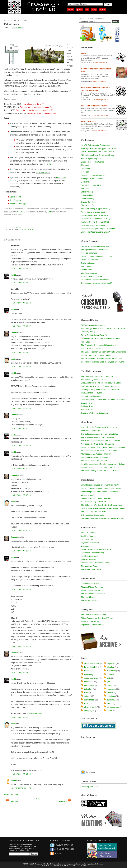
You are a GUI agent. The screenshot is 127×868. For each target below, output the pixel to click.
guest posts (89, 685)
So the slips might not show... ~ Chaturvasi (99, 451)
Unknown (14, 780)
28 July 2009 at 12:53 (21, 269)
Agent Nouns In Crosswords (93, 212)
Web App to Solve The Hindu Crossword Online (101, 383)
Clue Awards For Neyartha (92, 393)
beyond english (91, 667)
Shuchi (18, 228)
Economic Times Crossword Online (96, 498)
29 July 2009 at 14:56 (21, 366)
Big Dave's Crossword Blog (93, 625)
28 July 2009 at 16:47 (21, 283)
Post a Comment (11, 794)
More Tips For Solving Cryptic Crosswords (99, 149)
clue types (18, 28)
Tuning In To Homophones (92, 178)
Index (103, 10)
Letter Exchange (88, 199)
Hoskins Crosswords (90, 556)
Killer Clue (85, 342)
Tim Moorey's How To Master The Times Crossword (103, 329)
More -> (104, 63)
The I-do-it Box (87, 597)
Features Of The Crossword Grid (95, 222)
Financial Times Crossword (93, 587)
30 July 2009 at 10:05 (21, 774)
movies (110, 692)
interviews (111, 689)
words (110, 711)
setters (87, 696)
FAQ (87, 10)
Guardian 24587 (43, 172)
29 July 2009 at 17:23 (21, 495)
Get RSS (56, 853)
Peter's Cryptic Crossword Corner (95, 563)
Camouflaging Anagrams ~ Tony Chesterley (99, 434)
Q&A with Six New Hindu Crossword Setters (100, 386)
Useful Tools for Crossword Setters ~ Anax (99, 427)
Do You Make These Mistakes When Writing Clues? (103, 508)
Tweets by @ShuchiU (90, 786)
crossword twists (91, 678)
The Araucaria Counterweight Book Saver (99, 345)
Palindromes (11, 24)
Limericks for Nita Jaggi (91, 396)
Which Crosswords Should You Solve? (97, 152)
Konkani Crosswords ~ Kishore (94, 461)
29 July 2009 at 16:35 (21, 469)
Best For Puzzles (88, 536)
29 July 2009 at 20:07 (21, 531)
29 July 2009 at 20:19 (21, 551)
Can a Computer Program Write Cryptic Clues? (101, 488)
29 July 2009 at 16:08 (21, 408)
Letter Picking (87, 192)
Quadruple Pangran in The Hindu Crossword (100, 390)
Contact (45, 866)
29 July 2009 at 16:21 (21, 428)
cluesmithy (89, 674)
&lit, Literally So (88, 205)
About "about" (87, 266)
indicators (88, 689)
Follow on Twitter (62, 845)
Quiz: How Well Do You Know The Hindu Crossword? (104, 400)
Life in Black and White (91, 348)
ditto (109, 678)
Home (71, 10)
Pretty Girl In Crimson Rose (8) (94, 335)
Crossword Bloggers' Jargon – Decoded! (98, 229)
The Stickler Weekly (90, 600)
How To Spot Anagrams (91, 158)
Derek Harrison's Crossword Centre (96, 549)
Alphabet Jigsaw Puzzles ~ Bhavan (96, 454)
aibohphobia (60, 177)
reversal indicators (35, 713)
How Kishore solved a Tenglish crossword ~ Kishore (103, 464)
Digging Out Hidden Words (92, 162)
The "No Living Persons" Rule (94, 512)
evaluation (89, 682)
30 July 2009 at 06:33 (21, 673)
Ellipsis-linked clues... (90, 260)
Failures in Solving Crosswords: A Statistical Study (102, 518)
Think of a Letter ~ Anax (91, 431)
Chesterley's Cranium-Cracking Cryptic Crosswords (103, 362)
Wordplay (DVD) (88, 332)
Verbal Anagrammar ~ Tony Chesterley (97, 437)
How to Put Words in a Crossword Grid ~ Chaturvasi (103, 447)
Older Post (11, 802)
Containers (86, 168)
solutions (111, 696)
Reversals (85, 172)
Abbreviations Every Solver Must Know (98, 155)
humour (110, 685)
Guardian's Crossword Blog (93, 553)
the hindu (111, 700)
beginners (111, 663)
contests (111, 674)
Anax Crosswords (89, 533)
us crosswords (113, 707)
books (87, 671)
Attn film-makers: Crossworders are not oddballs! (102, 358)
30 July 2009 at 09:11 (21, 717)
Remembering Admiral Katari (93, 379)
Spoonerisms (15, 197)
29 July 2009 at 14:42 (21, 352)
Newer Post (65, 802)
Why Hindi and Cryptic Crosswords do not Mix (100, 485)
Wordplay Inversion (89, 273)
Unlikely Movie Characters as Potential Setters (101, 338)
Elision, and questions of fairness (95, 246)
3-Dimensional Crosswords (92, 515)
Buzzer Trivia (87, 403)
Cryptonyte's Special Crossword (95, 413)
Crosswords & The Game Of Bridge (96, 219)
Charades (85, 165)
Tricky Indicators (88, 263)
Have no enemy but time (91, 276)
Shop (94, 10)
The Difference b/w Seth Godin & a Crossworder (102, 505)
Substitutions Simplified (91, 185)
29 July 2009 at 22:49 (21, 589)
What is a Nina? (88, 495)
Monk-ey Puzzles (88, 559)
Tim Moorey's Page (89, 566)
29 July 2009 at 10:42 (21, 303)
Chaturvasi (15, 333)
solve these (89, 700)
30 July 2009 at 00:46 (21, 646)
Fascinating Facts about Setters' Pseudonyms (100, 492)
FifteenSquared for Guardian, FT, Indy (97, 618)
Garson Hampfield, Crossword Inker (96, 355)
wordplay (88, 711)
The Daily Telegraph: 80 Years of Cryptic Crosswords (103, 352)
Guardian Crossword (90, 584)
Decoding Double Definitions (93, 175)
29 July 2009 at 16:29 (21, 445)
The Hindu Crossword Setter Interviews (98, 376)
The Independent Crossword (93, 594)
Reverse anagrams (89, 253)
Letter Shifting (87, 195)
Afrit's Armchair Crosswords (93, 325)
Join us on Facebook (62, 849)
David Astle (86, 546)
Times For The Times (90, 621)
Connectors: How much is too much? (97, 283)
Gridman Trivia (87, 406)
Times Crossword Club (91, 590)
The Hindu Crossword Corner (93, 615)
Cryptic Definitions (89, 202)
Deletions (85, 182)
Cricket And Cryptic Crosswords (95, 215)
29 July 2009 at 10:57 (21, 326)
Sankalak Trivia (88, 410)
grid (109, 682)
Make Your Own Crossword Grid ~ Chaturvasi (100, 441)
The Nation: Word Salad (91, 569)
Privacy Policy (61, 866)
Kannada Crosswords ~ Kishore (95, 457)
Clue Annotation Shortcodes (93, 225)
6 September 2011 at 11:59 (24, 788)
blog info (111, 667)
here (51, 164)
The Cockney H (17, 200)
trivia (109, 703)
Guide (80, 10)
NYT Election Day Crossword (93, 502)
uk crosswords (90, 707)
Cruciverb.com (87, 539)
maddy (13, 359)
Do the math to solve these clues (95, 280)
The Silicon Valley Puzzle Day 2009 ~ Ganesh (101, 471)
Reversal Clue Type (18, 204)
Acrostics (85, 189)
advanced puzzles (92, 663)
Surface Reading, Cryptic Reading (96, 209)
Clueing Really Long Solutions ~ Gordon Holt (100, 467)
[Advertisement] (38, 36)
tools (86, 703)
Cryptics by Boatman (90, 543)
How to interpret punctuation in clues (97, 256)
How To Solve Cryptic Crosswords (95, 145)
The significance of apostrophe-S (95, 250)
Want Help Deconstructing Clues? (95, 232)
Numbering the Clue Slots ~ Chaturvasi (98, 444)
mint (86, 692)
